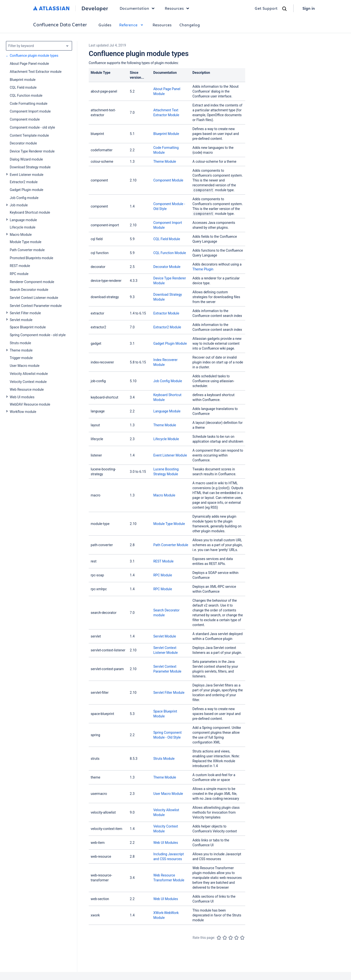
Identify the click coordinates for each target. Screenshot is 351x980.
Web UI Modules (166, 843)
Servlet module (21, 320)
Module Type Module (169, 524)
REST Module (163, 561)
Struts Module (164, 759)
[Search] (284, 9)
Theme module (21, 350)
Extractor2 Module (167, 327)
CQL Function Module (170, 253)
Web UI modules (22, 397)
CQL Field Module (167, 239)
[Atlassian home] (51, 8)
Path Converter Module (171, 545)
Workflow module (23, 412)
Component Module (168, 180)
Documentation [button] (138, 8)
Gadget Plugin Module (170, 343)
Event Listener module (27, 175)
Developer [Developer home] (95, 8)
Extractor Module (166, 313)
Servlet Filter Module (169, 693)
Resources (162, 25)
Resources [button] (178, 8)
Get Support (266, 8)
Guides (105, 25)
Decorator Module (167, 267)
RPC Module (163, 575)
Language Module (167, 411)
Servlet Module (165, 636)
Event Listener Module (170, 455)
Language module (23, 220)
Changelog (190, 25)
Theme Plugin (203, 269)
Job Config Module (168, 381)
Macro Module (21, 235)
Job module (19, 205)
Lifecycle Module (166, 439)
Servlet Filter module (25, 313)
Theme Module (165, 162)
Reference (132, 25)
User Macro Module (168, 794)
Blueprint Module (166, 134)
